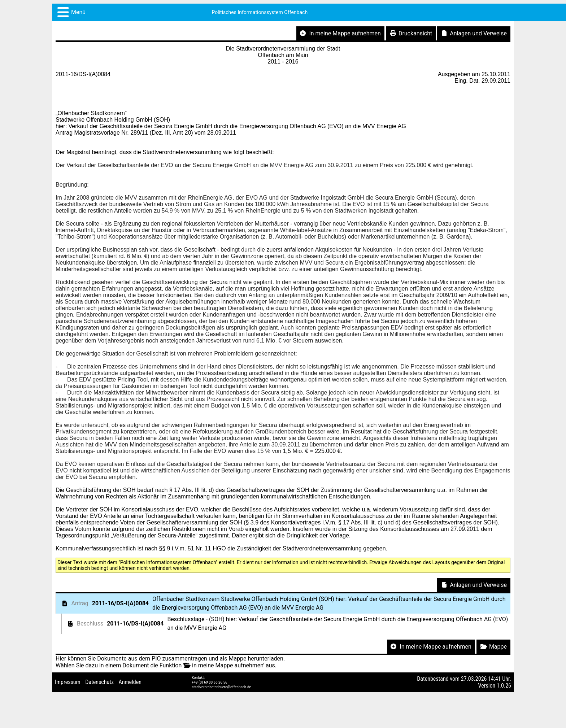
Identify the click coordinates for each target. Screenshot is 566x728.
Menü (78, 12)
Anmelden (130, 682)
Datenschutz (99, 682)
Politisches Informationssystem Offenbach (260, 12)
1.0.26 (504, 686)
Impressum (68, 682)
